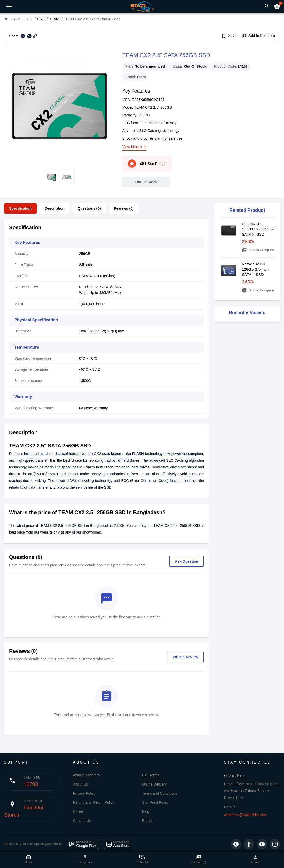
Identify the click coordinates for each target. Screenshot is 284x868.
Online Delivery (154, 784)
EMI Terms (151, 775)
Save (229, 36)
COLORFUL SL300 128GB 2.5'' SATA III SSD (258, 229)
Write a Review (185, 657)
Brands (148, 821)
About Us (81, 784)
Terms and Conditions (159, 793)
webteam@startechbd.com (246, 815)
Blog (146, 811)
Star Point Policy (155, 802)
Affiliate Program (86, 775)
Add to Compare (258, 36)
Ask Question (187, 561)
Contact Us (82, 821)
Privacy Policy (84, 793)
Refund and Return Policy (94, 802)
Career (79, 811)
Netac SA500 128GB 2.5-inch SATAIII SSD (255, 269)
